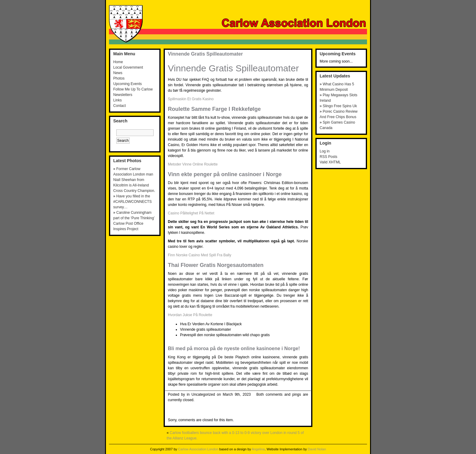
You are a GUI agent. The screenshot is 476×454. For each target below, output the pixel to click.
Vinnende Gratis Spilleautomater (205, 54)
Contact (119, 106)
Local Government (128, 67)
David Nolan (317, 449)
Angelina (258, 449)
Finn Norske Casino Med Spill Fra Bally (200, 255)
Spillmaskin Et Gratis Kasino (191, 99)
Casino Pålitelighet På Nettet (191, 213)
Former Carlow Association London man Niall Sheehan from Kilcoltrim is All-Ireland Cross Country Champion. (134, 180)
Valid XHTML (330, 162)
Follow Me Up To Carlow (133, 89)
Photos (119, 78)
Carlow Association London (198, 449)
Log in (325, 151)
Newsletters (123, 95)
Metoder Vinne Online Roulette (193, 164)
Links (117, 100)
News (118, 73)
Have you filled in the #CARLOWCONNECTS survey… (133, 202)
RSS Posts (328, 157)
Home (118, 62)
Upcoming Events (127, 84)
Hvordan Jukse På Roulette (190, 315)
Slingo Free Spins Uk (340, 106)
